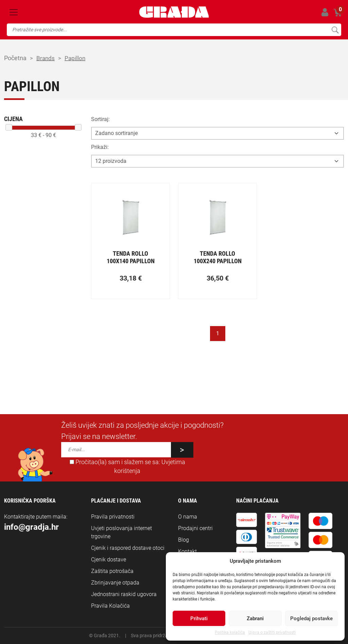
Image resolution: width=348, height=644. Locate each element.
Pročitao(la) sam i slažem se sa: (127, 467)
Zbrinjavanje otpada (115, 583)
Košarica (338, 11)
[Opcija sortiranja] (217, 133)
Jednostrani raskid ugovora (124, 594)
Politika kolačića (230, 632)
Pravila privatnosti (113, 517)
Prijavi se (325, 12)
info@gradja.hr (31, 527)
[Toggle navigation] (14, 12)
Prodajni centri (195, 528)
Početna (15, 58)
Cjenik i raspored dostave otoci (128, 548)
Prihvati (199, 618)
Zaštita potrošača (112, 571)
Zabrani (255, 618)
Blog (184, 540)
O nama (188, 517)
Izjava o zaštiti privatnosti (272, 632)
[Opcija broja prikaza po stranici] (217, 161)
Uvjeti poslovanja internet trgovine (121, 532)
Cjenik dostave (109, 560)
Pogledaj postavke (311, 618)
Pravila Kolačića (110, 606)
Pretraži (335, 30)
